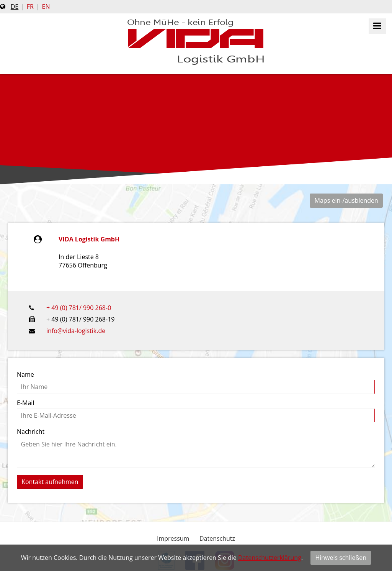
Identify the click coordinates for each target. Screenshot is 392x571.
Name (25, 374)
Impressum (173, 538)
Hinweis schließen (341, 558)
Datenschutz (217, 538)
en (46, 7)
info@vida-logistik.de (76, 331)
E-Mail (25, 403)
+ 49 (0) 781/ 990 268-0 (79, 308)
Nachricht (31, 432)
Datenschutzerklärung (270, 558)
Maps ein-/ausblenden (346, 200)
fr (30, 7)
